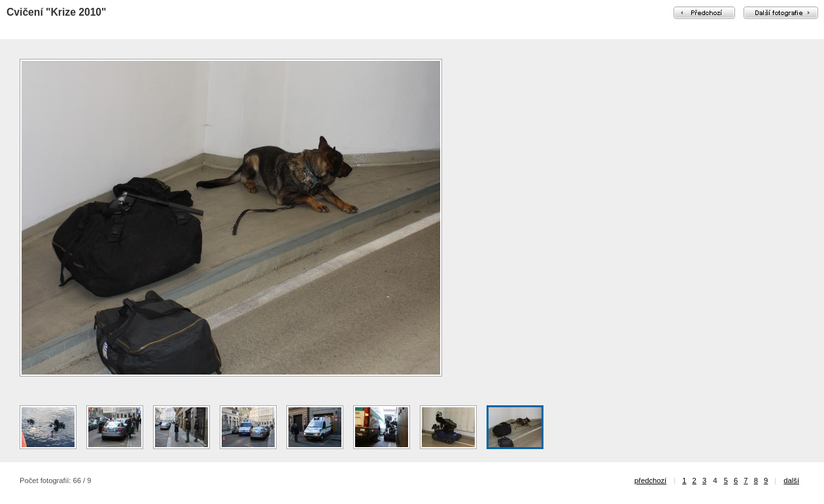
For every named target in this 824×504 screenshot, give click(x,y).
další (791, 480)
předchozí (650, 480)
